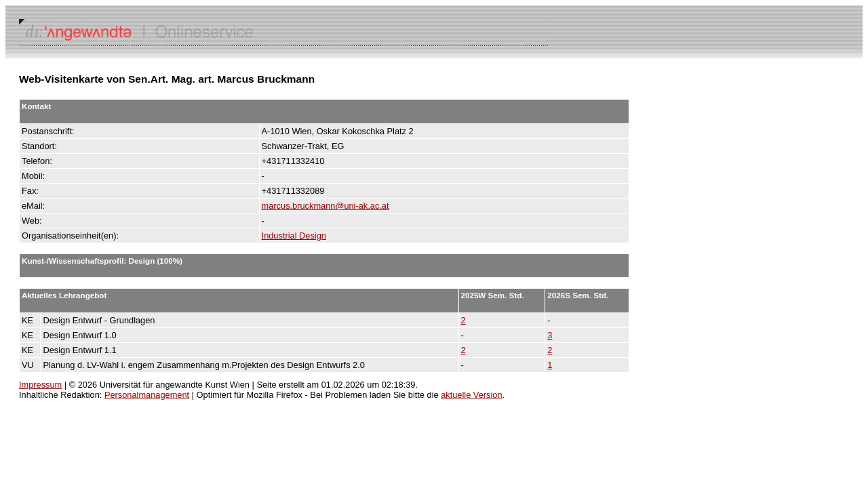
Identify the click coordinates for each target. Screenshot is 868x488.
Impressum (40, 385)
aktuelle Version (471, 395)
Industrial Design (294, 236)
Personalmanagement (147, 395)
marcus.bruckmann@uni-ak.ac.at (325, 206)
